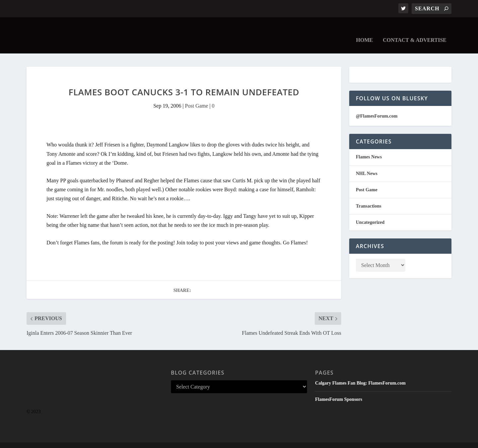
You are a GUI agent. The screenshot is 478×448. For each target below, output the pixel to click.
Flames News (369, 147)
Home (365, 31)
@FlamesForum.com (377, 106)
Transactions (369, 196)
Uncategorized (370, 213)
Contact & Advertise (415, 31)
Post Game (197, 96)
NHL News (367, 164)
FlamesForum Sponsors (339, 390)
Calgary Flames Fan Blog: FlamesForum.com (360, 373)
